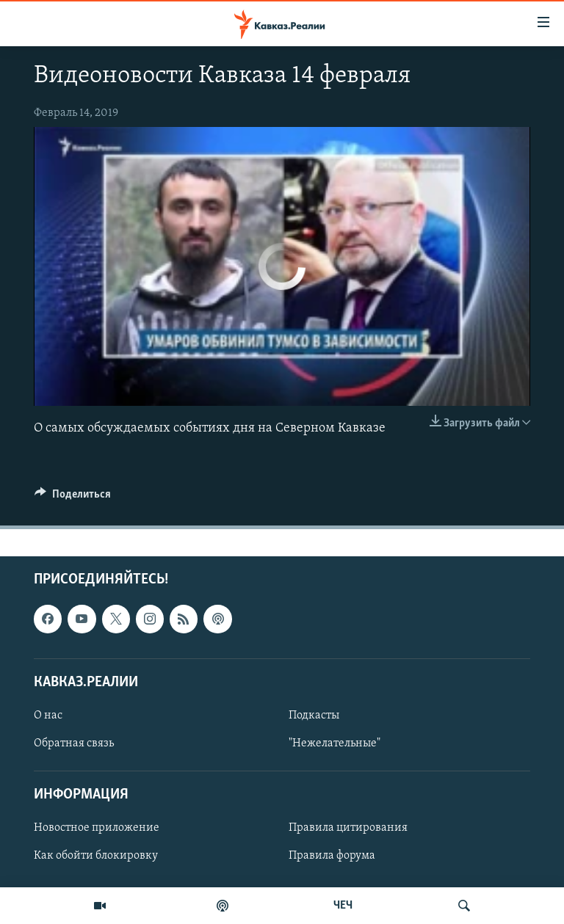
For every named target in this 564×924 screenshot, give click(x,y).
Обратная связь (74, 743)
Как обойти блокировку (96, 856)
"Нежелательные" (335, 743)
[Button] (73, 498)
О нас (48, 715)
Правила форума (332, 856)
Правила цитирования (348, 828)
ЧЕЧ (343, 906)
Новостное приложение (97, 828)
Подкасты (314, 715)
